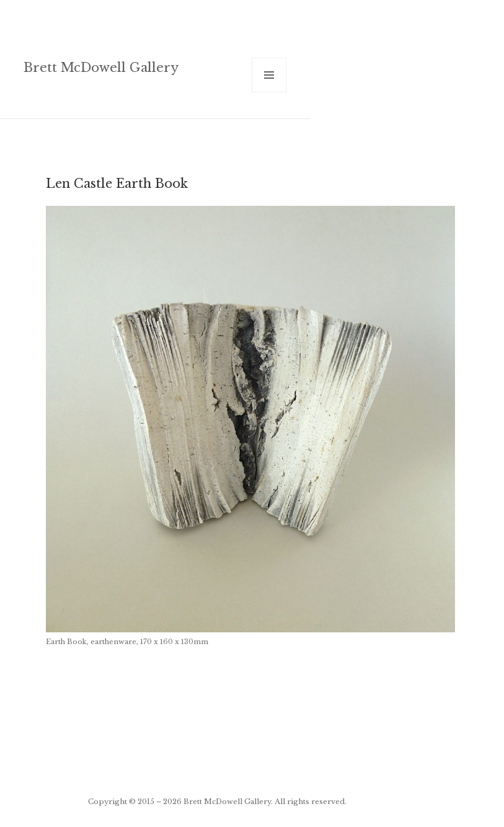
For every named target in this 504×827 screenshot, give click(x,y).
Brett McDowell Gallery (101, 67)
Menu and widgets (269, 92)
